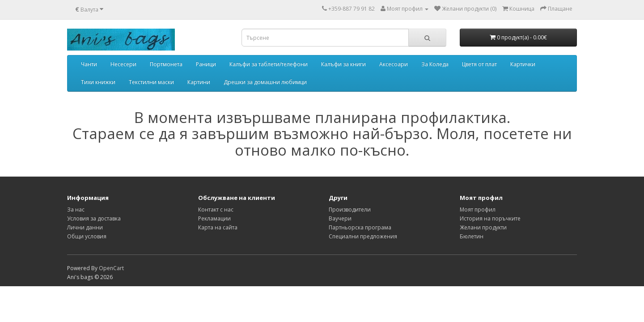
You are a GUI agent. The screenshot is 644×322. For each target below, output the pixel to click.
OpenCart (111, 268)
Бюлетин (472, 236)
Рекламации (214, 218)
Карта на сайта (218, 227)
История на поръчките (490, 218)
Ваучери (340, 218)
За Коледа (435, 64)
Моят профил (478, 210)
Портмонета (166, 64)
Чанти (89, 64)
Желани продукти (483, 227)
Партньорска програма (360, 227)
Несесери (123, 64)
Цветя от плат (479, 64)
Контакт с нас (216, 210)
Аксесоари (394, 64)
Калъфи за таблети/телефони (269, 64)
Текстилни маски (151, 82)
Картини (199, 82)
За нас (76, 210)
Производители (350, 210)
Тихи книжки (98, 82)
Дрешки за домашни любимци (265, 82)
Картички (523, 64)
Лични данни (85, 227)
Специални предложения (363, 236)
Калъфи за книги (343, 64)
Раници (206, 64)
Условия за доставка (94, 218)
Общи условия (87, 236)
